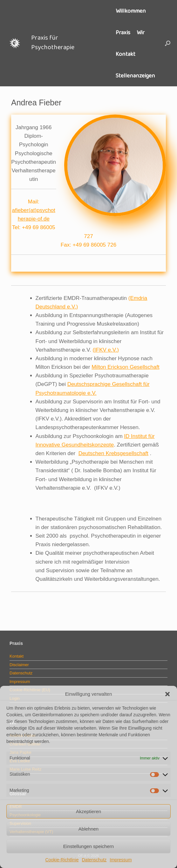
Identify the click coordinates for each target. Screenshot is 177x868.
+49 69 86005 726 (95, 245)
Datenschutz (94, 860)
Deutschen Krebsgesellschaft (113, 453)
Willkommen (131, 11)
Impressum (121, 860)
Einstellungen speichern (88, 846)
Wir (141, 32)
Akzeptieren (88, 811)
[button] (167, 694)
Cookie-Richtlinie (62, 860)
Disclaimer (19, 665)
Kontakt (126, 54)
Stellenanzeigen (135, 76)
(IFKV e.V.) (106, 350)
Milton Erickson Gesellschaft (126, 367)
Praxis (123, 32)
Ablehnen (88, 829)
